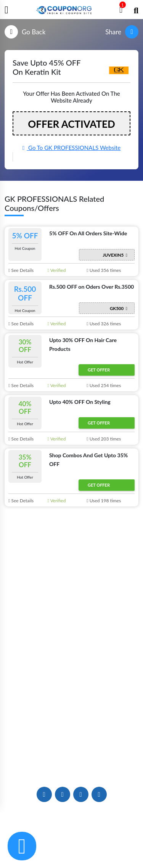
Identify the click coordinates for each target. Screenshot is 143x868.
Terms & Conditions (105, 848)
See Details (21, 270)
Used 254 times (104, 385)
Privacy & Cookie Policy (43, 848)
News (71, 609)
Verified (57, 270)
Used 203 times (104, 439)
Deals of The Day (71, 687)
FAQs (71, 727)
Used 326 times (104, 324)
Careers (71, 753)
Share (122, 32)
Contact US (71, 740)
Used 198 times (104, 501)
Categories (72, 634)
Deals (71, 675)
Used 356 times (104, 270)
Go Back (25, 32)
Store (71, 622)
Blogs (71, 597)
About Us (72, 584)
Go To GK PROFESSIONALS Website (72, 148)
